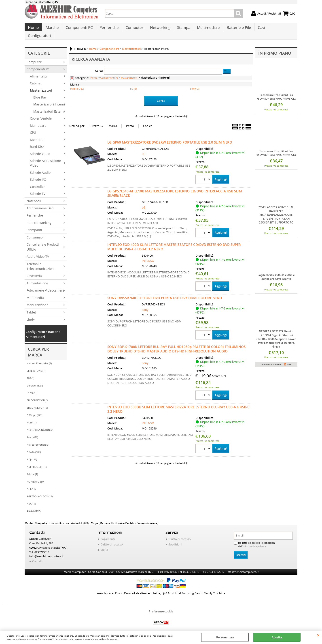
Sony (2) (195, 84)
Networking (159, 29)
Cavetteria (34, 271)
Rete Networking (39, 218)
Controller (37, 182)
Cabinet (36, 78)
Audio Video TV (38, 252)
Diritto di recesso (112, 539)
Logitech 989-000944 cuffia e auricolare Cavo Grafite (276, 272)
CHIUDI (318, 635)
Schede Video (40, 149)
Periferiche (108, 29)
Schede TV (38, 189)
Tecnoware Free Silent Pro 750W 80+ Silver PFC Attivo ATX (276, 92)
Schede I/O (38, 175)
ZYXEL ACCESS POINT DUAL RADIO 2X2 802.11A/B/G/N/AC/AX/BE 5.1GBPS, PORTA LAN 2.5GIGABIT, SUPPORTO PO (276, 210)
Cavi (259, 29)
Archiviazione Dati (40, 203)
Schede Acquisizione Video (45, 158)
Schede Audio (40, 168)
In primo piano (275, 48)
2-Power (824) (35, 381)
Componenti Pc (38, 64)
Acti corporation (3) (38, 440)
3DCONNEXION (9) (37, 403)
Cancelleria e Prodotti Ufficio (43, 242)
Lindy (31, 315)
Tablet (31, 307)
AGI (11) (31, 484)
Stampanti (34, 225)
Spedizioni (175, 539)
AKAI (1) (31, 499)
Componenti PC (78, 29)
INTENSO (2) (77, 84)
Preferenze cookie (161, 606)
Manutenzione (37, 300)
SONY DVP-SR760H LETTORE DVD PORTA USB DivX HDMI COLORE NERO (165, 293)
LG (144, 149)
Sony (145, 305)
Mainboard (38, 121)
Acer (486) (32, 433)
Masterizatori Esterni (49, 106)
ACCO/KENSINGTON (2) (40, 425)
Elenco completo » (271, 359)
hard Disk (37, 142)
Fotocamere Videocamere (46, 286)
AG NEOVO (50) (36, 477)
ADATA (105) (34, 447)
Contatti (38, 556)
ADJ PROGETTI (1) (37, 462)
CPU (33, 128)
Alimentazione (37, 278)
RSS (289, 359)
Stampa (182, 29)
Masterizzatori (41, 85)
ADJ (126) (32, 455)
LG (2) (133, 84)
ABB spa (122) (35, 410)
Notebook (34, 196)
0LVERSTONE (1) (36, 366)
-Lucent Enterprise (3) (39, 359)
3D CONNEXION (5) (38, 396)
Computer (133, 29)
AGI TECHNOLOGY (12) (40, 492)
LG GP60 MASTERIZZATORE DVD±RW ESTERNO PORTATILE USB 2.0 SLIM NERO (170, 137)
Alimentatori (39, 71)
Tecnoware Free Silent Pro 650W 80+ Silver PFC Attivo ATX (276, 148)
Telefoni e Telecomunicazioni (41, 261)
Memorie (37, 135)
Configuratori (281, 29)
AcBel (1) (32, 418)
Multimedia (35, 293)
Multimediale (207, 29)
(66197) (34, 506)
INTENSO (148, 256)
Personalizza (225, 637)
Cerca (99, 66)
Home (33, 29)
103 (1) (31, 373)
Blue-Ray (40, 93)
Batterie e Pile (237, 29)
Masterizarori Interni (49, 100)
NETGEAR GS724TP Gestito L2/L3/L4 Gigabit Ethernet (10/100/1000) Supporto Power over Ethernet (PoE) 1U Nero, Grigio (276, 334)
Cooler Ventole (41, 114)
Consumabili (36, 232)
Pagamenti (108, 534)
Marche (52, 29)
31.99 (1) (32, 388)
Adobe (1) (32, 469)
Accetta (277, 637)
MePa (104, 545)
